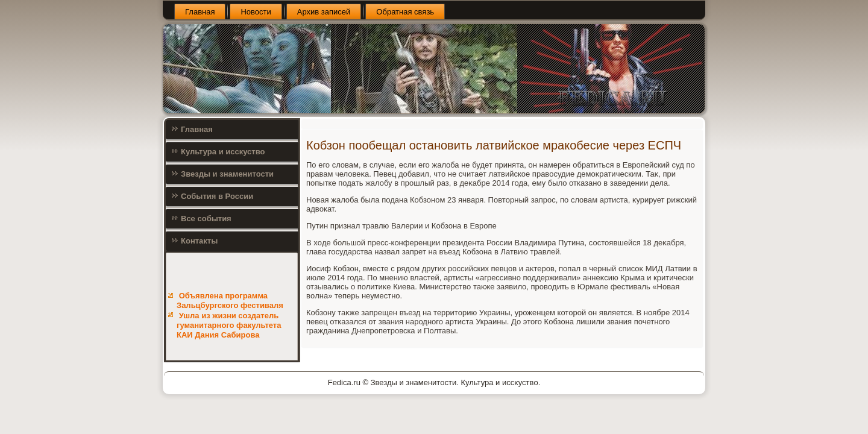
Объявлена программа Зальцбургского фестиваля (230, 300)
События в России (217, 196)
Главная (200, 12)
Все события (206, 219)
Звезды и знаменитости (227, 174)
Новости (256, 12)
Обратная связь (405, 12)
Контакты (199, 241)
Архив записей (324, 12)
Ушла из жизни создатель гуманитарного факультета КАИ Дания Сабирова (229, 325)
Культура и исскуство (223, 152)
